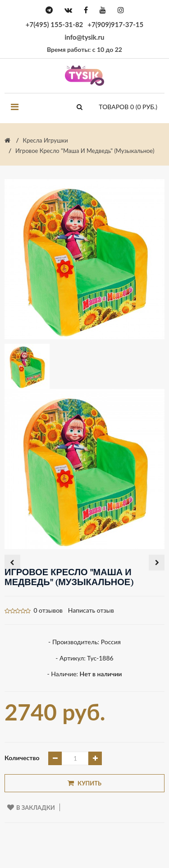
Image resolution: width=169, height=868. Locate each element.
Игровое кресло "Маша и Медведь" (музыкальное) (85, 151)
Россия (111, 642)
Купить (84, 783)
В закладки (31, 808)
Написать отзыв (91, 610)
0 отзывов (48, 610)
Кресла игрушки (46, 140)
